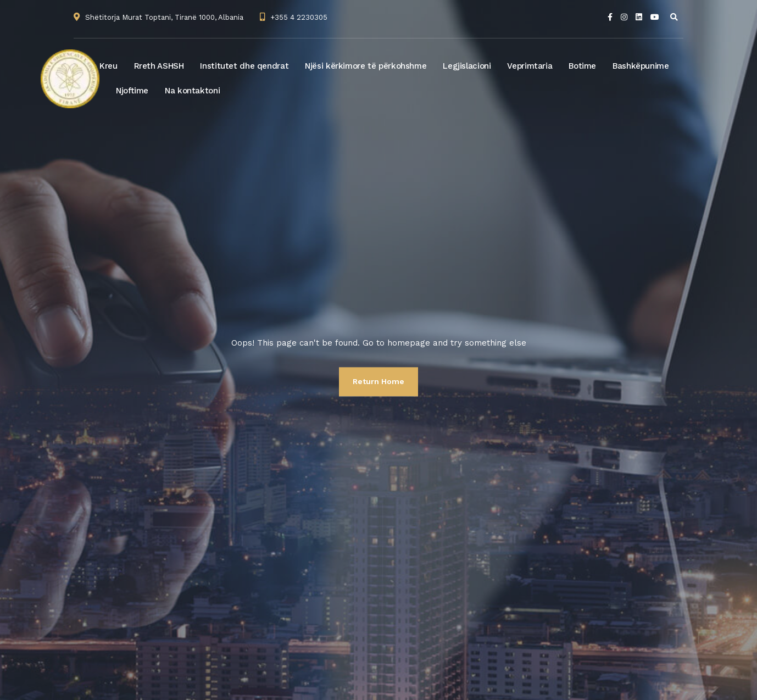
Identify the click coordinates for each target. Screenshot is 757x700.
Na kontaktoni (192, 91)
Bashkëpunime (641, 66)
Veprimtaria (530, 66)
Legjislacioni (467, 66)
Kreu (108, 66)
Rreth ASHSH (159, 66)
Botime (582, 66)
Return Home (379, 381)
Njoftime (132, 91)
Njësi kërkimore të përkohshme (366, 66)
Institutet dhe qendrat (244, 66)
